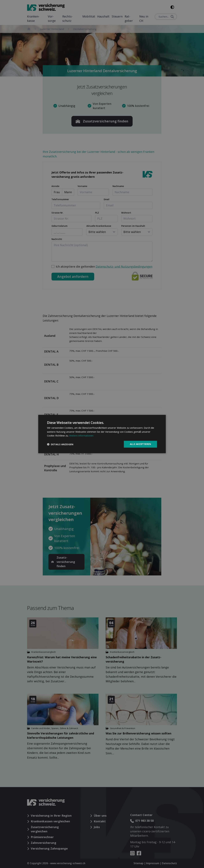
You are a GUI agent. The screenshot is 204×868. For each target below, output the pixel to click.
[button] (60, 444)
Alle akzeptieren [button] (140, 444)
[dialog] (102, 434)
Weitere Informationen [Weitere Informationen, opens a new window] (82, 436)
